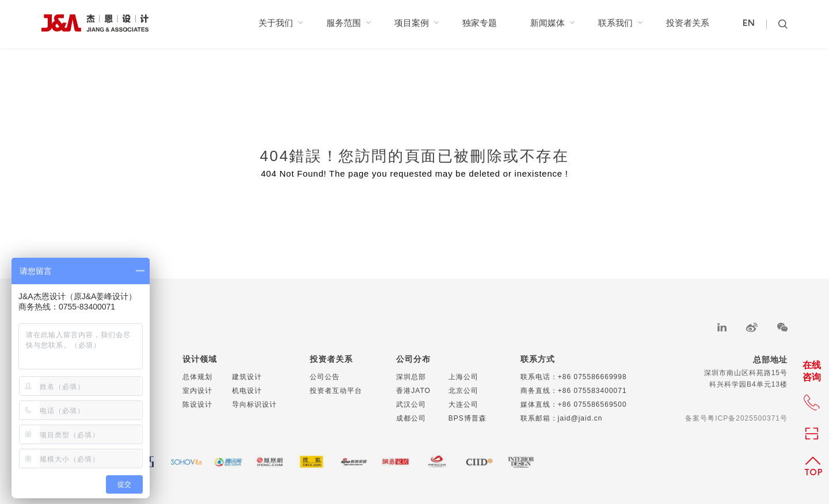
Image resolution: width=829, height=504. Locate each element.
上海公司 (463, 377)
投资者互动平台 (336, 391)
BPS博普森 (467, 418)
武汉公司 (411, 404)
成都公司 (411, 418)
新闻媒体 (552, 23)
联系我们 (620, 23)
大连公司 (463, 404)
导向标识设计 (254, 404)
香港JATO (413, 391)
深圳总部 (411, 377)
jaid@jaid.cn (580, 418)
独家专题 (480, 23)
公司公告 (325, 377)
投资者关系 (688, 23)
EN (749, 24)
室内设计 (197, 391)
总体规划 (197, 377)
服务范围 (349, 23)
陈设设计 (197, 404)
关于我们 (281, 23)
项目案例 (417, 23)
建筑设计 (247, 377)
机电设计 (247, 391)
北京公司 (463, 391)
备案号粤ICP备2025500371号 (736, 418)
